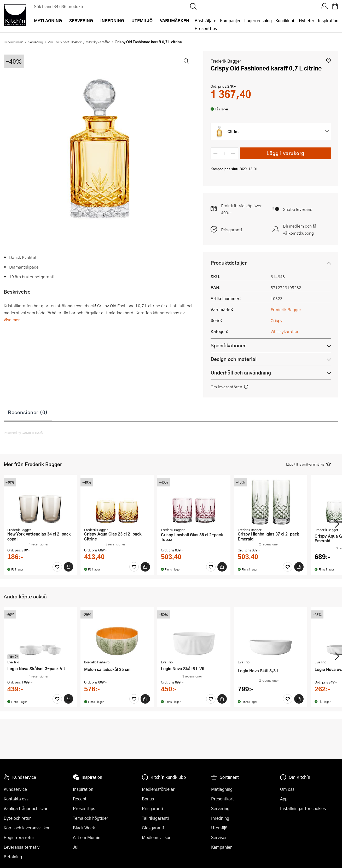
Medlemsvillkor (156, 837)
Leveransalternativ (22, 847)
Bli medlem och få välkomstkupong (300, 229)
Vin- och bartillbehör (65, 42)
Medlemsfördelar (158, 789)
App (284, 799)
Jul (76, 847)
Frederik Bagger (226, 61)
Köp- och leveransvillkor (27, 828)
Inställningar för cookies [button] (303, 808)
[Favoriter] (57, 567)
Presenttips (206, 28)
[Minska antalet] (216, 153)
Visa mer (12, 320)
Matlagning (222, 789)
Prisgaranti (231, 230)
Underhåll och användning (241, 373)
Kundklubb (285, 20)
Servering (36, 42)
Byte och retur (17, 818)
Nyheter (307, 20)
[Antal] (224, 153)
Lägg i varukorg (285, 153)
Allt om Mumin (87, 837)
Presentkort (222, 799)
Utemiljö (219, 828)
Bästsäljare (205, 20)
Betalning (13, 857)
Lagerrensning (258, 20)
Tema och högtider (91, 818)
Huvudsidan (13, 42)
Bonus (148, 799)
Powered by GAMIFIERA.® (23, 433)
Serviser (219, 837)
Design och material (234, 359)
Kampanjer (230, 20)
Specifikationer (228, 345)
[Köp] (68, 567)
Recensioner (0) (28, 412)
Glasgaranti (153, 828)
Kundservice (15, 789)
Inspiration (328, 20)
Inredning (220, 818)
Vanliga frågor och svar (26, 808)
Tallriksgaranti (155, 818)
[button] (329, 61)
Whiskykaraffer (98, 42)
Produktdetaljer (229, 263)
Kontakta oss (16, 799)
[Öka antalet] (233, 153)
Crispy (277, 320)
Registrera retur (19, 837)
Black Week (84, 828)
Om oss (287, 789)
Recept (80, 799)
